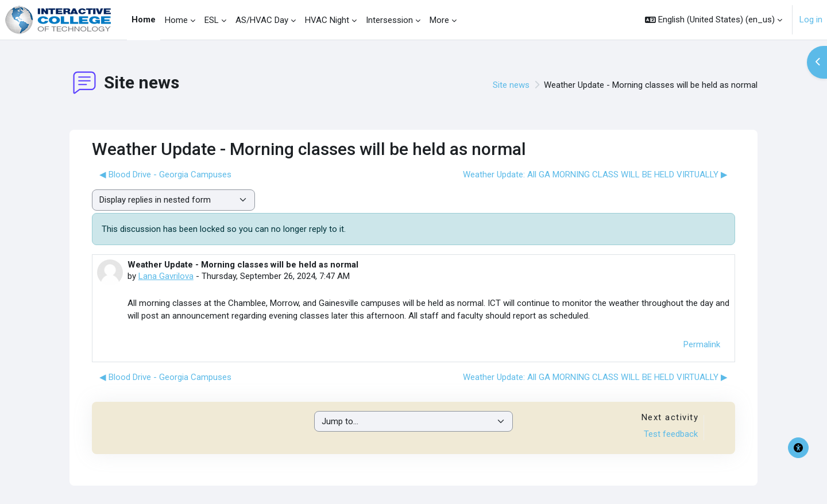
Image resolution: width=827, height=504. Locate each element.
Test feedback (671, 434)
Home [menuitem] (144, 20)
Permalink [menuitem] (702, 344)
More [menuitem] (439, 20)
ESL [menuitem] (212, 20)
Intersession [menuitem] (389, 20)
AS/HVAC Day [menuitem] (262, 20)
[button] (714, 20)
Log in (811, 20)
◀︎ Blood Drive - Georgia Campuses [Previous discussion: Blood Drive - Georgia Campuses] (165, 175)
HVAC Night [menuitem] (327, 20)
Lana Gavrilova (166, 276)
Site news (511, 85)
